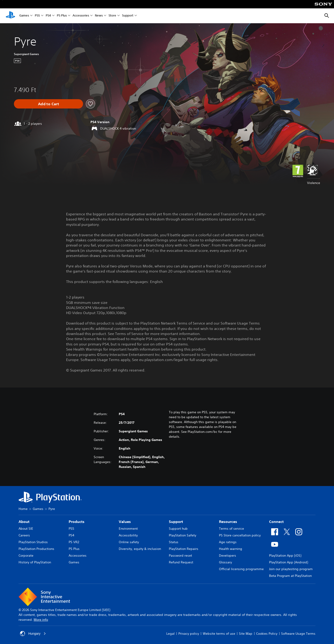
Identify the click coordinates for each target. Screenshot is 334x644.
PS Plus (62, 16)
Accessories (81, 16)
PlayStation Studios (33, 542)
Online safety (129, 542)
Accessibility (128, 535)
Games (24, 16)
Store (112, 16)
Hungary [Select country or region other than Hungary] (33, 634)
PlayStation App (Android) (289, 562)
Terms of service (231, 529)
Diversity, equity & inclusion (140, 549)
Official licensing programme (241, 569)
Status (174, 542)
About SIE (26, 529)
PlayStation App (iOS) (285, 555)
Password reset (180, 555)
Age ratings (228, 542)
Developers (228, 555)
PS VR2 (74, 542)
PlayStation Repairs (184, 549)
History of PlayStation (35, 562)
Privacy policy (189, 634)
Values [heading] (125, 522)
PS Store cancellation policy (240, 535)
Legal (170, 634)
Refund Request (181, 562)
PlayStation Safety (183, 535)
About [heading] (24, 522)
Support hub (178, 529)
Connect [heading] (276, 522)
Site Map (246, 634)
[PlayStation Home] (10, 16)
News (99, 16)
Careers (24, 535)
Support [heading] (176, 522)
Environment (128, 529)
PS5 (37, 16)
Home (23, 509)
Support (128, 16)
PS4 (48, 16)
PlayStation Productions (36, 549)
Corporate (26, 555)
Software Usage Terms (298, 634)
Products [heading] (77, 522)
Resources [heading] (228, 522)
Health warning (231, 549)
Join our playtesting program (291, 569)
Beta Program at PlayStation (290, 576)
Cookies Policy (267, 634)
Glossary (225, 562)
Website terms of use (219, 634)
